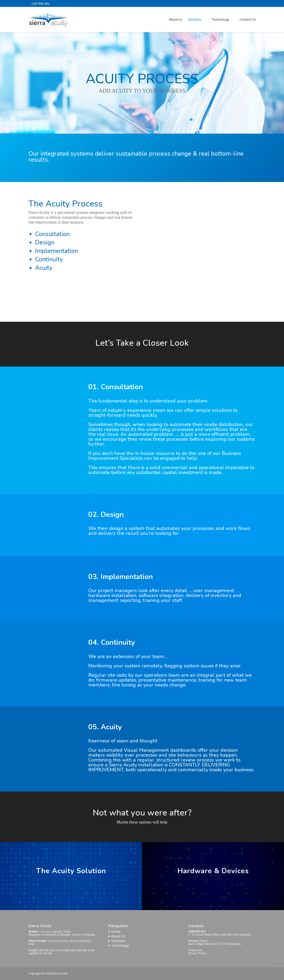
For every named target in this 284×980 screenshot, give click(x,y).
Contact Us (248, 20)
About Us (176, 20)
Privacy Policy (197, 953)
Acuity (44, 268)
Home (116, 932)
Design (45, 243)
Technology (220, 20)
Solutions (195, 20)
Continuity (49, 259)
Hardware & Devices (213, 871)
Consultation (52, 234)
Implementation (57, 251)
